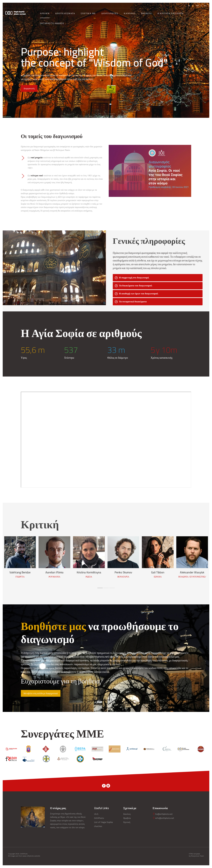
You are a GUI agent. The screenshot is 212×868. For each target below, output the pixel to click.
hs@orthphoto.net (163, 814)
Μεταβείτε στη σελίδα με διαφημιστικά (41, 693)
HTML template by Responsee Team (196, 855)
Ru (205, 5)
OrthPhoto (99, 818)
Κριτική (127, 822)
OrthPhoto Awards (52, 23)
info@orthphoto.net (163, 818)
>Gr (197, 5)
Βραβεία (146, 13)
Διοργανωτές (110, 13)
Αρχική (45, 13)
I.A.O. (96, 814)
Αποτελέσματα (65, 13)
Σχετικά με (88, 13)
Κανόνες (130, 13)
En (189, 5)
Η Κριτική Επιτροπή (170, 13)
